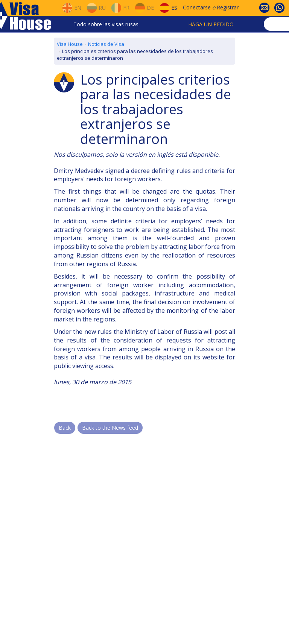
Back (65, 428)
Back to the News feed (110, 428)
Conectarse (197, 7)
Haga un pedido (211, 24)
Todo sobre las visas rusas (106, 24)
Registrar (228, 7)
